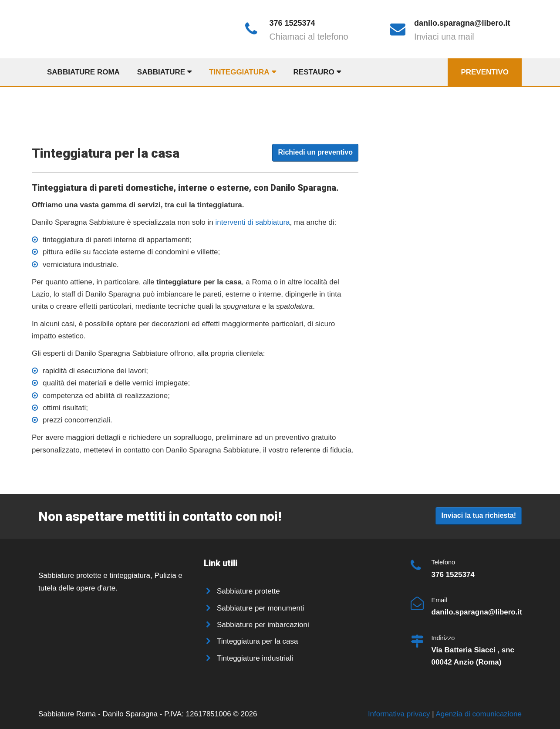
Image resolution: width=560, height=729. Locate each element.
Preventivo (485, 72)
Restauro (314, 72)
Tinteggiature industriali (255, 658)
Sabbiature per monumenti (260, 608)
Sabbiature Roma (83, 72)
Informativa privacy (400, 714)
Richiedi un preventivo (315, 152)
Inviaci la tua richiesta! (479, 515)
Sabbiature (161, 72)
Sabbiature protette (248, 591)
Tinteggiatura (239, 72)
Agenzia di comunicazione (479, 714)
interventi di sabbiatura (253, 222)
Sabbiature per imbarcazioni (263, 625)
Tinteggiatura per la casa (257, 641)
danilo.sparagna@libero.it (462, 23)
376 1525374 (292, 23)
